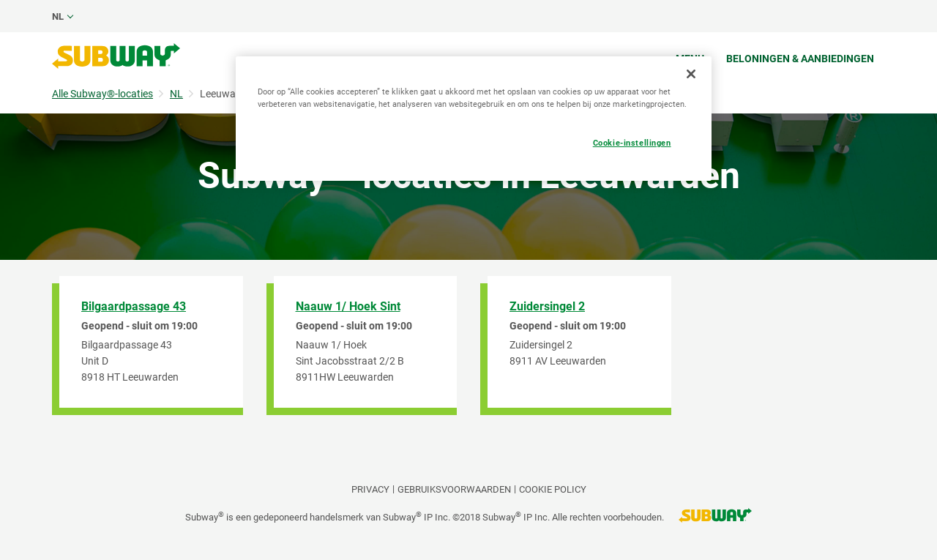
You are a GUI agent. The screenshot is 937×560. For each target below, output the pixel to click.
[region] (474, 119)
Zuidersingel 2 (547, 306)
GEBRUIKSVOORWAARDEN (454, 489)
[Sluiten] (691, 74)
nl (58, 16)
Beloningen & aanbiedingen (800, 59)
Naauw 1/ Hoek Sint (348, 306)
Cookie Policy (553, 489)
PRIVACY (370, 489)
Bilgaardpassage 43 (134, 306)
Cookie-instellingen (632, 143)
